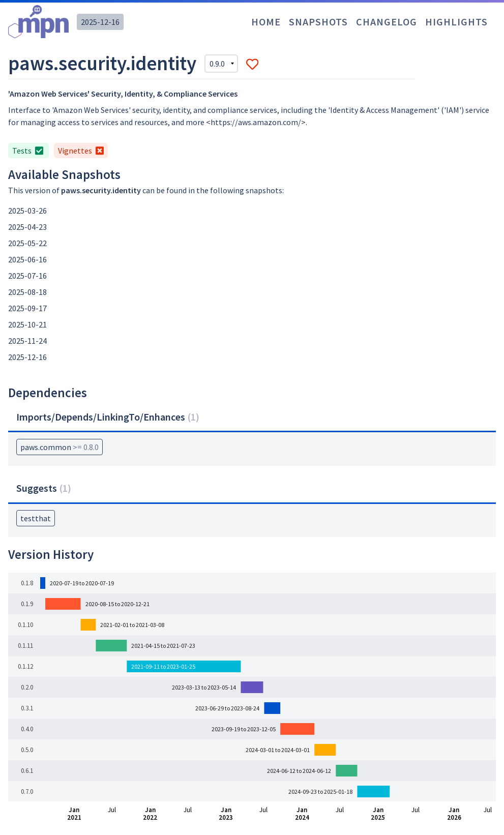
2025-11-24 (27, 341)
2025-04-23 (27, 227)
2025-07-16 (27, 276)
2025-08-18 (27, 292)
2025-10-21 (27, 324)
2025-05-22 (27, 243)
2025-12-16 (100, 22)
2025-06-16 (27, 259)
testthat (36, 518)
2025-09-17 (27, 308)
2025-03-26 (27, 211)
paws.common (60, 447)
